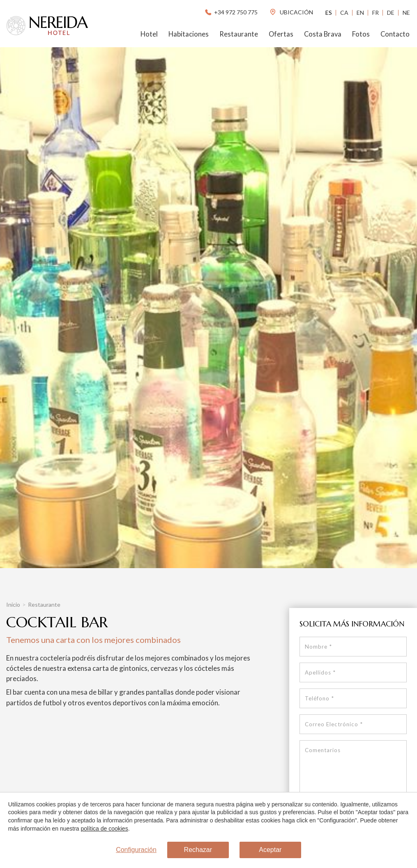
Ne (406, 13)
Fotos (361, 34)
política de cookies (104, 829)
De (391, 13)
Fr (376, 13)
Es (329, 13)
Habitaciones (189, 34)
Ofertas (281, 34)
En (360, 13)
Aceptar (270, 850)
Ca (344, 13)
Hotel (149, 34)
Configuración (136, 850)
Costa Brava (323, 34)
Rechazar (198, 850)
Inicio (13, 604)
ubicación (291, 12)
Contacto (395, 34)
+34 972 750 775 (231, 12)
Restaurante (239, 34)
